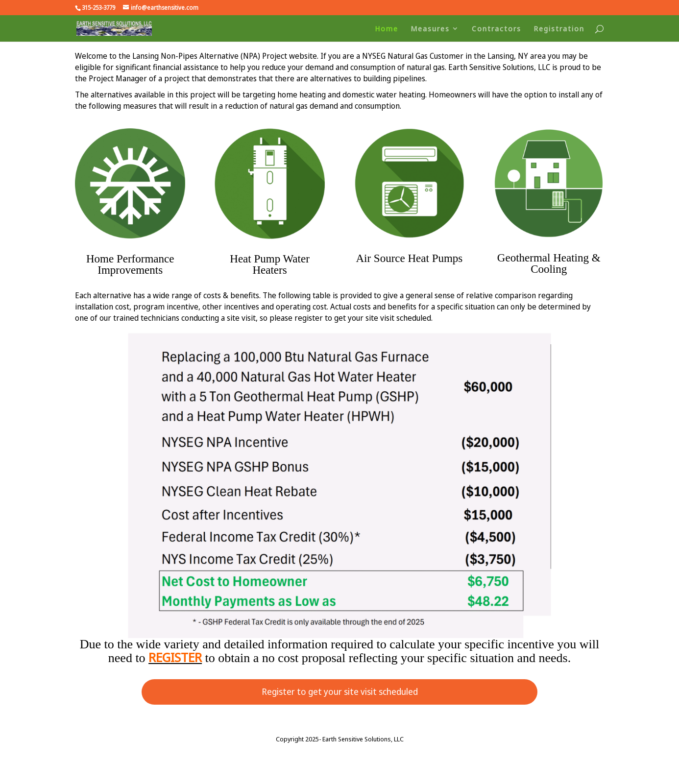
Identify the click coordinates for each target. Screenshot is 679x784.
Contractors (497, 29)
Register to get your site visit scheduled (340, 691)
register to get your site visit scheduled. (364, 318)
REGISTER (175, 657)
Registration (559, 29)
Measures (430, 29)
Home (387, 29)
